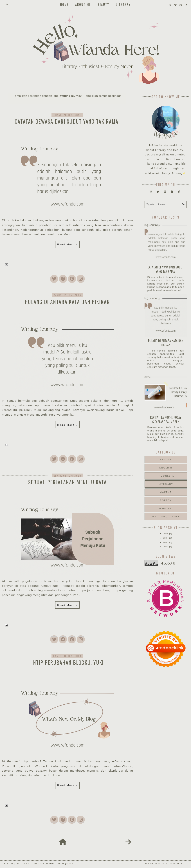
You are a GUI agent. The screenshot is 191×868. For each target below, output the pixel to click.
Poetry (166, 500)
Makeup (166, 492)
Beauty (103, 5)
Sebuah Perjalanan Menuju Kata (68, 482)
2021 (166, 542)
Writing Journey (166, 516)
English (166, 468)
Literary (123, 5)
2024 (166, 538)
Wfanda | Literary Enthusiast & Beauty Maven (34, 864)
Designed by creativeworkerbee (166, 864)
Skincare (166, 508)
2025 (166, 534)
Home (64, 5)
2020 (166, 547)
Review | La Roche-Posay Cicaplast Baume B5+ (166, 420)
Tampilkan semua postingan (103, 96)
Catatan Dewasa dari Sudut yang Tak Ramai (67, 121)
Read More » (67, 244)
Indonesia (166, 476)
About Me (83, 5)
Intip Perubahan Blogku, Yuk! (68, 662)
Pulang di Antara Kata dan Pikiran (67, 302)
